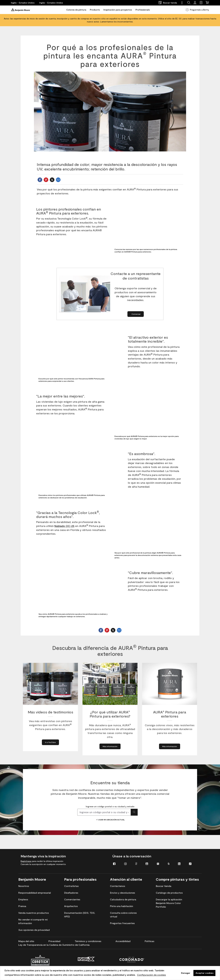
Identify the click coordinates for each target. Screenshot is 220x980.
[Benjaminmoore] (21, 10)
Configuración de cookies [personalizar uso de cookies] (151, 975)
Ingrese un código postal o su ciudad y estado (110, 806)
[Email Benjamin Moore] (58, 180)
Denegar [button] (186, 973)
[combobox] (104, 812)
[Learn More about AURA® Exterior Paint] (170, 746)
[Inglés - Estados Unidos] (23, 3)
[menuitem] (116, 864)
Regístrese (26, 861)
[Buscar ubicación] (134, 812)
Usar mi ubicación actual (110, 820)
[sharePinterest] (46, 180)
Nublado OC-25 (64, 526)
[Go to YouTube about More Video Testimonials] (50, 742)
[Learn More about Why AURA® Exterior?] (110, 746)
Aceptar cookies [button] (204, 973)
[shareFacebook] (40, 180)
